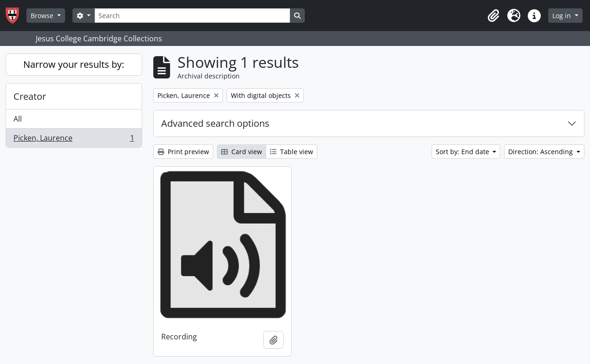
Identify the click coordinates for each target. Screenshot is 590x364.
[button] (493, 16)
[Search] (192, 16)
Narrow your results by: (74, 64)
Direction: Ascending (541, 152)
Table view (292, 152)
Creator (30, 96)
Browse (43, 16)
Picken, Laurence (74, 140)
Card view (242, 152)
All (18, 119)
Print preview (183, 152)
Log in (563, 16)
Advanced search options (215, 123)
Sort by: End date (463, 152)
